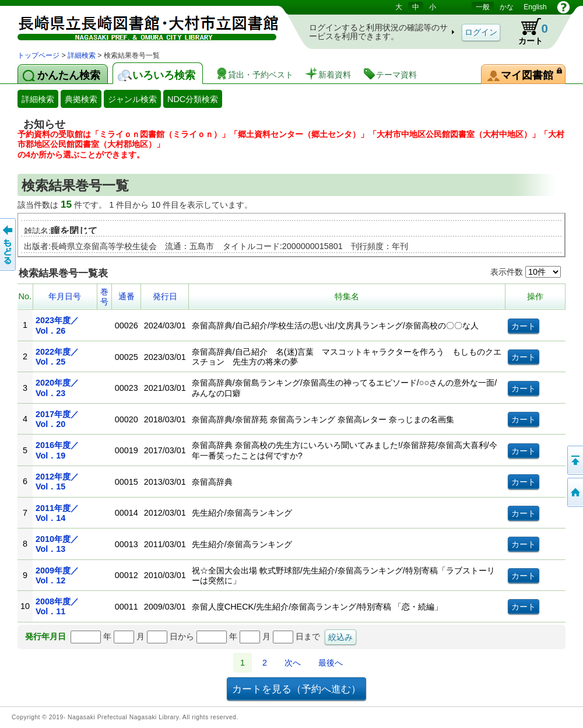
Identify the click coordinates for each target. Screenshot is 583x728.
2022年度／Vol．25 (57, 357)
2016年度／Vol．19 (57, 450)
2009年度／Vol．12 (57, 575)
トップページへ (574, 492)
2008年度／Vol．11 (57, 606)
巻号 (104, 297)
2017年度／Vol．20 (57, 419)
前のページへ (9, 244)
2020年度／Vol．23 (57, 388)
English (535, 7)
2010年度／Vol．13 (57, 544)
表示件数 (526, 272)
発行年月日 (45, 636)
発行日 (165, 296)
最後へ (331, 663)
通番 (127, 296)
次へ (293, 663)
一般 (483, 7)
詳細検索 (82, 55)
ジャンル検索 (132, 99)
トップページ (38, 55)
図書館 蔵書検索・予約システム (140, 25)
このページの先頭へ (574, 460)
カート (528, 32)
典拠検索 (81, 99)
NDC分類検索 (193, 99)
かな (507, 7)
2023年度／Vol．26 (57, 325)
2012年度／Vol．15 (57, 482)
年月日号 (65, 296)
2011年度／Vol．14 (57, 513)
